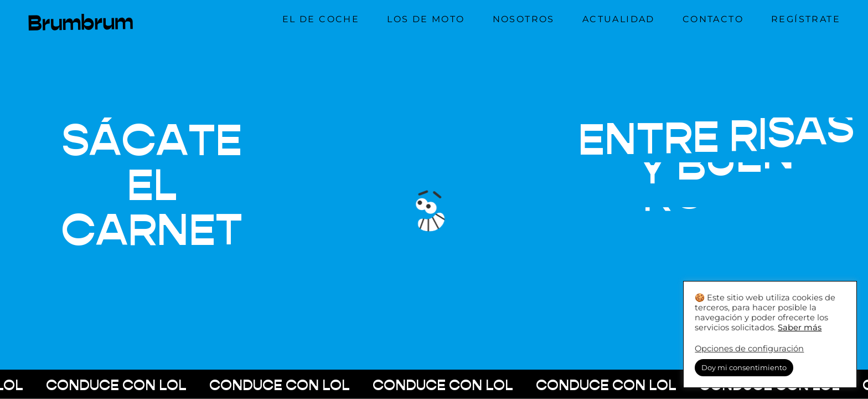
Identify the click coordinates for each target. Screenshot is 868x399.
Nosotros (524, 19)
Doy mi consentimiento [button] (744, 367)
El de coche (321, 19)
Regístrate (806, 19)
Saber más (800, 328)
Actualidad (619, 19)
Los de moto (426, 19)
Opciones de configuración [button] (749, 349)
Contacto (713, 19)
